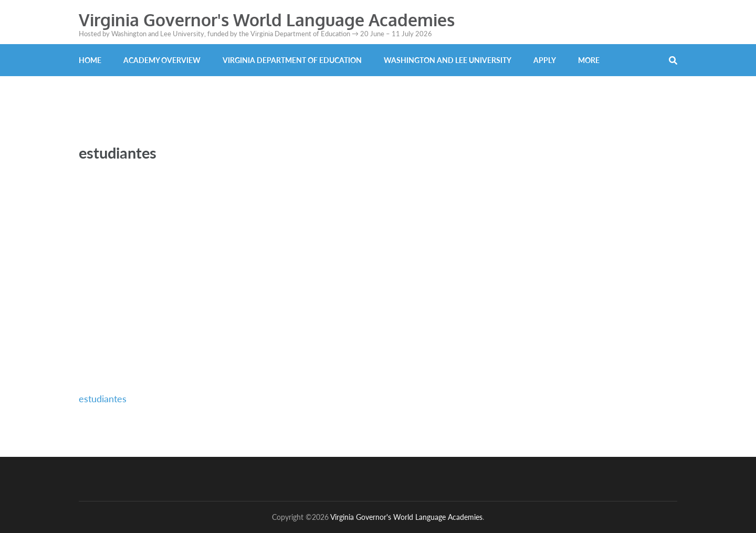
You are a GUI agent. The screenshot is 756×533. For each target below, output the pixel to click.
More (589, 60)
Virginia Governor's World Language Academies (267, 20)
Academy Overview (162, 60)
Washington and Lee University (448, 60)
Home (90, 60)
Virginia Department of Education (292, 60)
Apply (545, 60)
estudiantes (103, 399)
